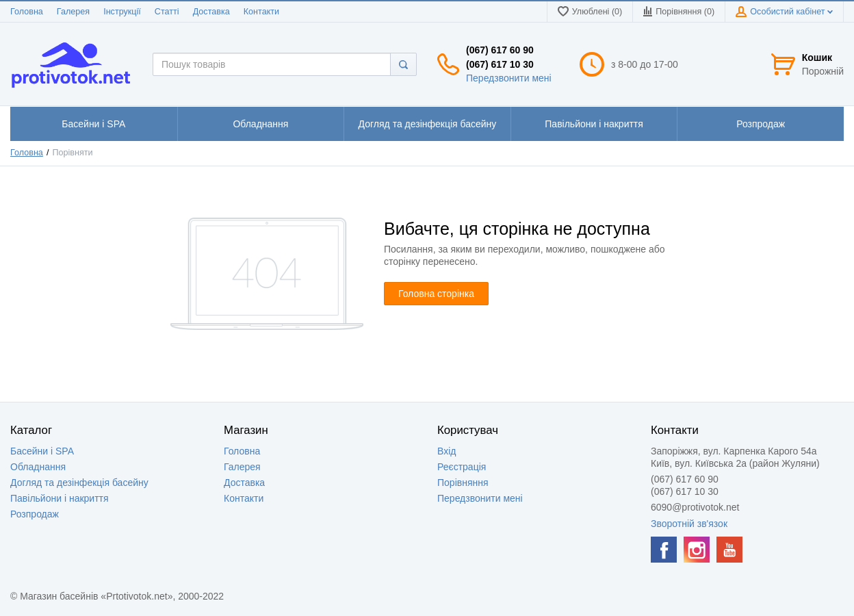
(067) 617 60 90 (500, 50)
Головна (27, 12)
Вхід (447, 451)
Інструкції (122, 12)
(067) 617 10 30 (500, 64)
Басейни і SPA (42, 451)
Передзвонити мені (509, 78)
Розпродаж (35, 514)
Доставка (211, 12)
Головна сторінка (436, 294)
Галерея (73, 12)
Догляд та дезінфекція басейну (79, 483)
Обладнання (38, 467)
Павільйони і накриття (60, 498)
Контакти (261, 12)
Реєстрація (462, 467)
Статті (167, 12)
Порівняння (463, 483)
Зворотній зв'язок (689, 524)
